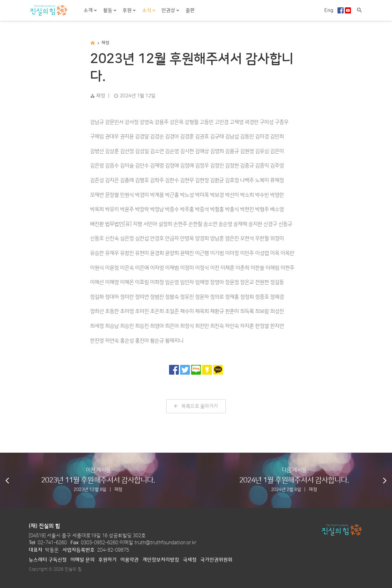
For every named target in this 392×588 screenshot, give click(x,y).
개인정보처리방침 (161, 560)
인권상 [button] (169, 10)
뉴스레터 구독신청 (48, 560)
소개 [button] (89, 10)
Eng (329, 10)
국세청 (190, 560)
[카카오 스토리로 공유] (207, 370)
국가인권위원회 (216, 560)
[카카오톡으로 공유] (218, 370)
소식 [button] (147, 10)
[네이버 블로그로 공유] (196, 370)
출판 (190, 10)
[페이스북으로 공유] (174, 370)
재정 (105, 43)
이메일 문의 (83, 560)
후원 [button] (128, 10)
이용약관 (130, 560)
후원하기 (107, 560)
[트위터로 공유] (185, 370)
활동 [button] (108, 10)
